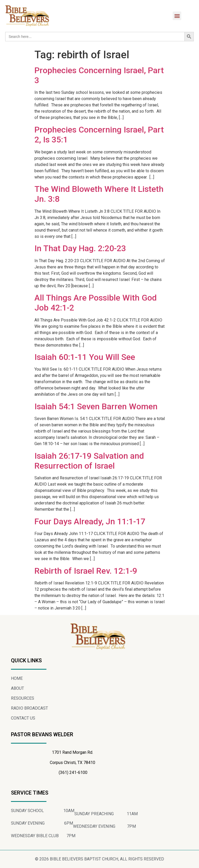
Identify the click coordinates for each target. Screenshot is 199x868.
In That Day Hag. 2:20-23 (80, 248)
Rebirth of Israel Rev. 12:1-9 (86, 571)
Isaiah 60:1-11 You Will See (85, 357)
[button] (177, 16)
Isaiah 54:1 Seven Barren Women (96, 406)
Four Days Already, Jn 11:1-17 (90, 521)
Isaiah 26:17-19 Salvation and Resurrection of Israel (89, 461)
